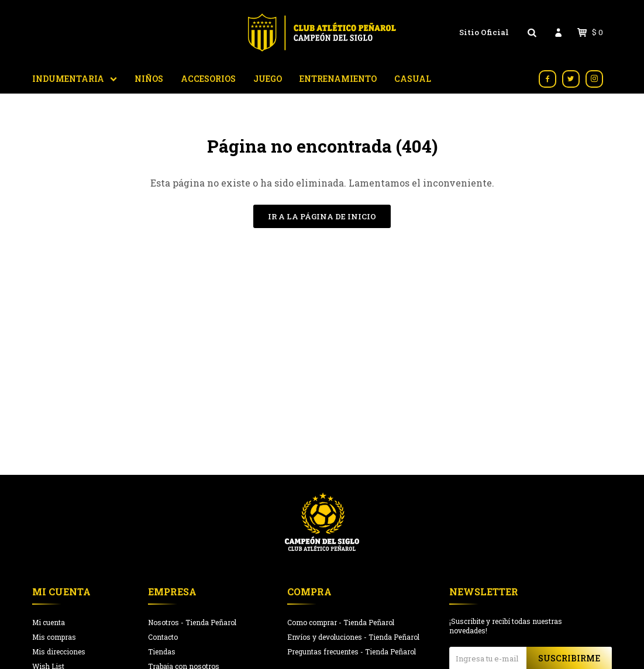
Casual (413, 79)
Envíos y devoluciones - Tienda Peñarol (353, 637)
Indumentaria (68, 79)
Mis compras (54, 637)
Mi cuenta (49, 622)
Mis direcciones (59, 651)
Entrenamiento (338, 79)
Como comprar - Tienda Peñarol (341, 622)
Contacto (163, 637)
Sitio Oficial (484, 32)
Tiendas (162, 651)
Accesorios (208, 79)
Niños (149, 79)
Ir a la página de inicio (322, 216)
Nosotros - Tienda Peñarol (192, 622)
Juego (268, 79)
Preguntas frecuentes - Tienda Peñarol (352, 651)
